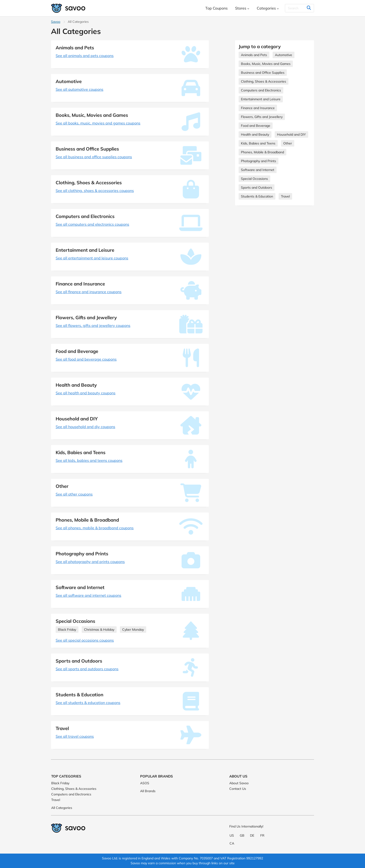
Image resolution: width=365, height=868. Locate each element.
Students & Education (257, 196)
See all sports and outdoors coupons (87, 669)
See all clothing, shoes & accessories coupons (95, 191)
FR (262, 835)
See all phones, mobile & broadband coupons (95, 528)
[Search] (299, 8)
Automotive (284, 55)
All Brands (148, 791)
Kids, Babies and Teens (258, 143)
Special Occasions (254, 179)
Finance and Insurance (258, 108)
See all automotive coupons (79, 89)
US (232, 835)
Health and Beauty (255, 134)
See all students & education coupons (88, 703)
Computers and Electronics (261, 90)
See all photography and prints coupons (90, 562)
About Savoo (239, 783)
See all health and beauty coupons (86, 393)
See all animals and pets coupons (85, 56)
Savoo (56, 22)
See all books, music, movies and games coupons (98, 123)
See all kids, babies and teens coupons (89, 460)
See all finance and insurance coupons (89, 292)
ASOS (145, 783)
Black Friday (67, 630)
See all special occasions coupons (85, 640)
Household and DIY (291, 134)
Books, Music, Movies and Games (266, 64)
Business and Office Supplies (263, 73)
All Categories (62, 808)
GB (242, 835)
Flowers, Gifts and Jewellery (262, 117)
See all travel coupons (75, 736)
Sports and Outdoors (257, 188)
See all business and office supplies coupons (94, 157)
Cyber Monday (133, 630)
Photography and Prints (259, 161)
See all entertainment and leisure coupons (92, 258)
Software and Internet (258, 170)
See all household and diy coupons (85, 427)
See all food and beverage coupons (86, 359)
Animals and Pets (254, 55)
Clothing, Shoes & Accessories (264, 81)
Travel (285, 196)
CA (232, 843)
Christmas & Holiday (99, 630)
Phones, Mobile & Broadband (262, 152)
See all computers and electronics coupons (92, 224)
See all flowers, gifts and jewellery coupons (93, 325)
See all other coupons (74, 494)
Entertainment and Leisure (261, 99)
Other (288, 143)
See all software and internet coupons (88, 595)
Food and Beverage (256, 126)
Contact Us (238, 789)
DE (252, 835)
